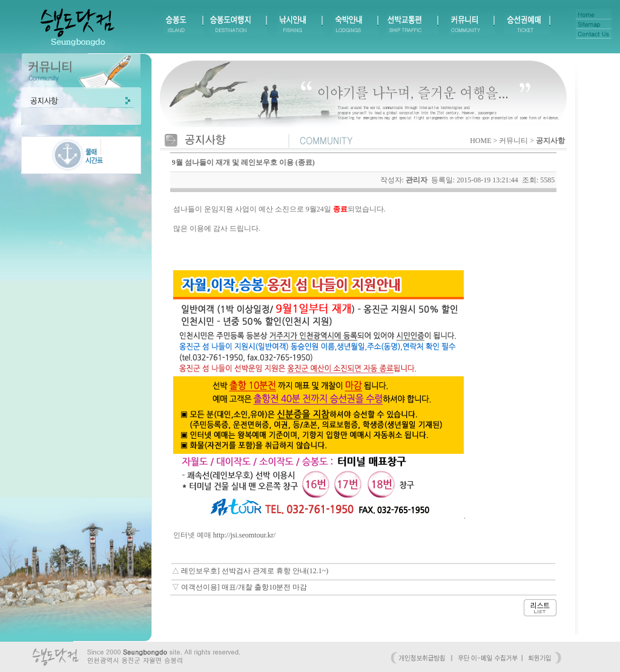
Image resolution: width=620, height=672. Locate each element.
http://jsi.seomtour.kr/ (244, 535)
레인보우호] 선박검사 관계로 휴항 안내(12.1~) (255, 571)
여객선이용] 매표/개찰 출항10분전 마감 (244, 587)
